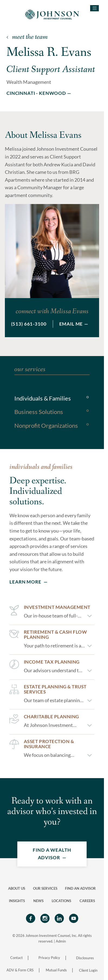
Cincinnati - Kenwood (36, 93)
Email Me (71, 324)
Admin (61, 941)
